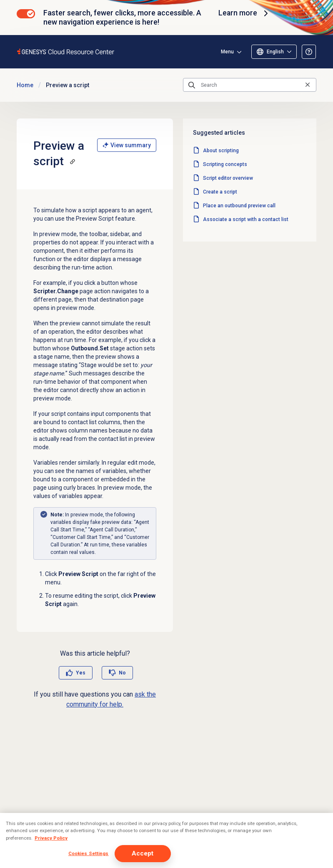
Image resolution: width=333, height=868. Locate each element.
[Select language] (274, 52)
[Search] (250, 85)
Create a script (220, 192)
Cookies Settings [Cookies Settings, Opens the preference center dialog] (89, 853)
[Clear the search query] (308, 85)
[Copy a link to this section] (73, 161)
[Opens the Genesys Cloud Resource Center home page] (66, 52)
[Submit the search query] (192, 85)
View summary (127, 145)
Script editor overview (228, 178)
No (122, 673)
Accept (143, 853)
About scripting (221, 151)
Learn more (244, 13)
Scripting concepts (225, 164)
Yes (81, 673)
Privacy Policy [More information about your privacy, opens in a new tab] (51, 838)
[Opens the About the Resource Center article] (309, 52)
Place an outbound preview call (239, 206)
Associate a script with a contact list (246, 219)
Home (25, 85)
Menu (227, 52)
